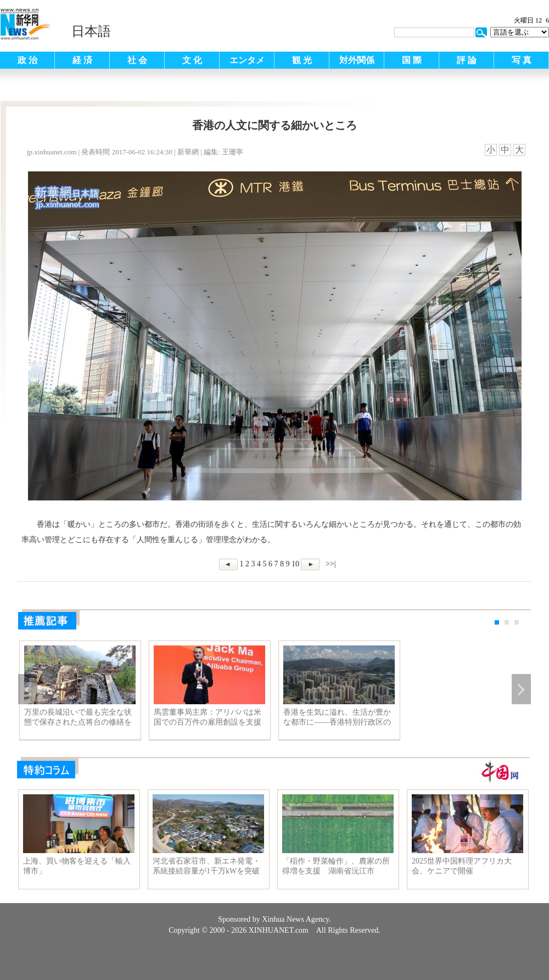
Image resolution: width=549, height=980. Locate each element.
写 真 (522, 60)
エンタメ (247, 60)
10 (295, 564)
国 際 (412, 60)
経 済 (82, 60)
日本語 (91, 31)
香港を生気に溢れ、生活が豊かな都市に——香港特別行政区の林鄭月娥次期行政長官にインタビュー (337, 717)
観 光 (302, 60)
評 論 (467, 60)
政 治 (27, 60)
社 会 (137, 60)
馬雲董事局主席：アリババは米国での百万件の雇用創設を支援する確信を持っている (208, 717)
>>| (329, 564)
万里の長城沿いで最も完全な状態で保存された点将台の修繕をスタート (78, 717)
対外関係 (357, 60)
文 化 (192, 60)
